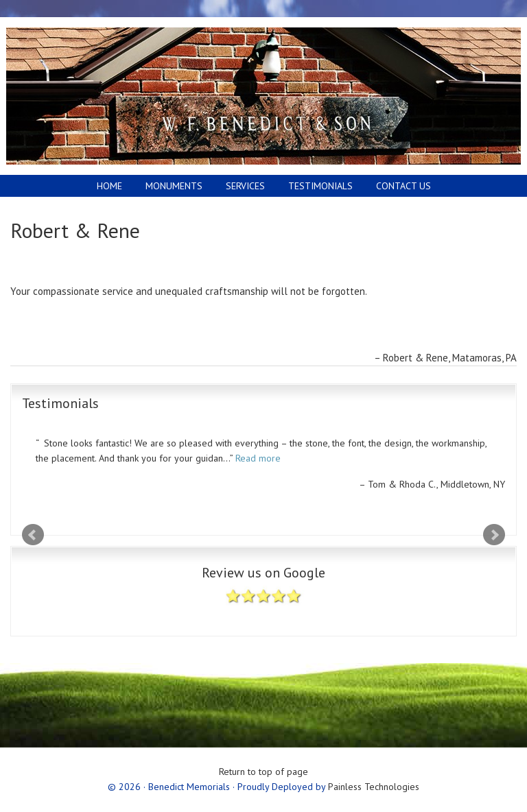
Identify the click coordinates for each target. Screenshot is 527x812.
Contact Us (403, 186)
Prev (33, 535)
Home (109, 186)
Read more (258, 458)
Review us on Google (263, 591)
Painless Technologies (374, 787)
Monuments (169, 186)
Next (494, 535)
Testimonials (320, 186)
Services (245, 186)
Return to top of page (263, 772)
